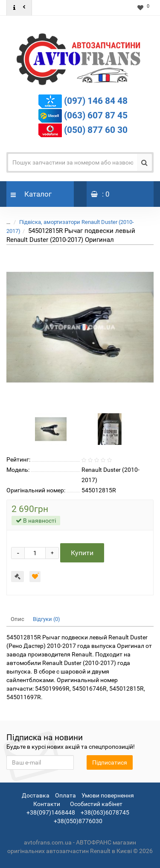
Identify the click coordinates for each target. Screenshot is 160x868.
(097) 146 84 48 (96, 101)
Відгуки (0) (47, 619)
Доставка (36, 795)
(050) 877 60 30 (96, 130)
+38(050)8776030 (78, 821)
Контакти (47, 804)
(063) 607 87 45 (96, 115)
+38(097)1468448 (51, 812)
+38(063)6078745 (105, 812)
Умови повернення (108, 795)
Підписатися (110, 762)
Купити (82, 553)
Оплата (65, 795)
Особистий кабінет (96, 804)
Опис (17, 619)
